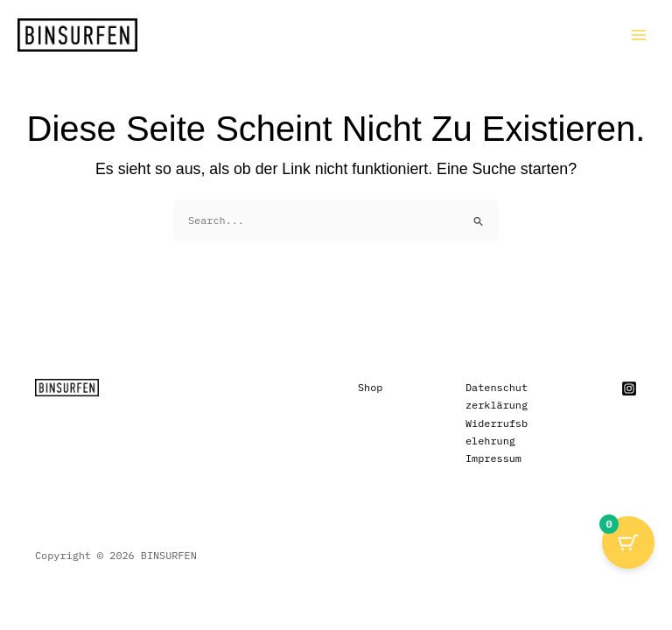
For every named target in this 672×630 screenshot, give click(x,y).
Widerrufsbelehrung (497, 432)
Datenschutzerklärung (497, 396)
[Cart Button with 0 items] (628, 542)
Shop (370, 387)
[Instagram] (629, 388)
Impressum (493, 458)
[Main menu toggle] (638, 35)
